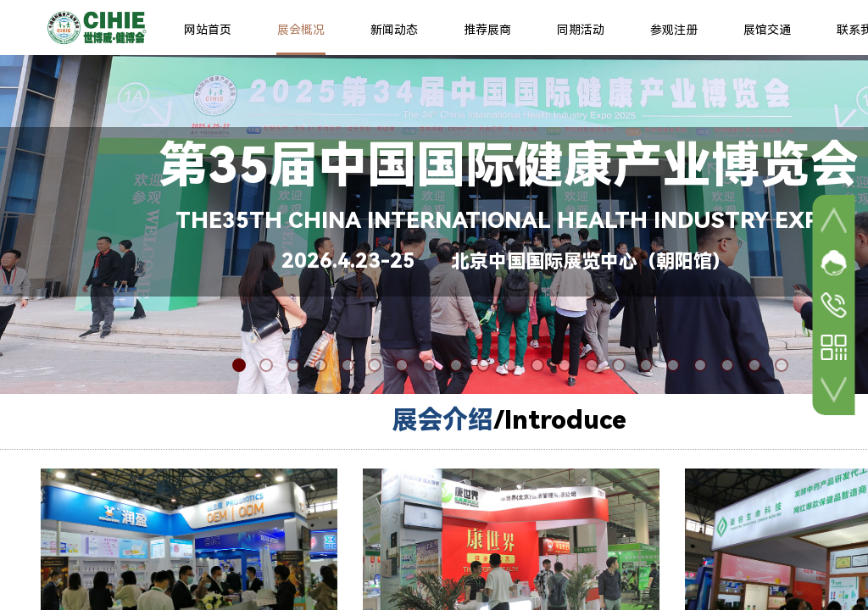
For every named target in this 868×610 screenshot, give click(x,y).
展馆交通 (767, 30)
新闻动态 (394, 30)
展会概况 (301, 30)
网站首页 (208, 30)
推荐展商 (487, 30)
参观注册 (674, 30)
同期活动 (581, 30)
